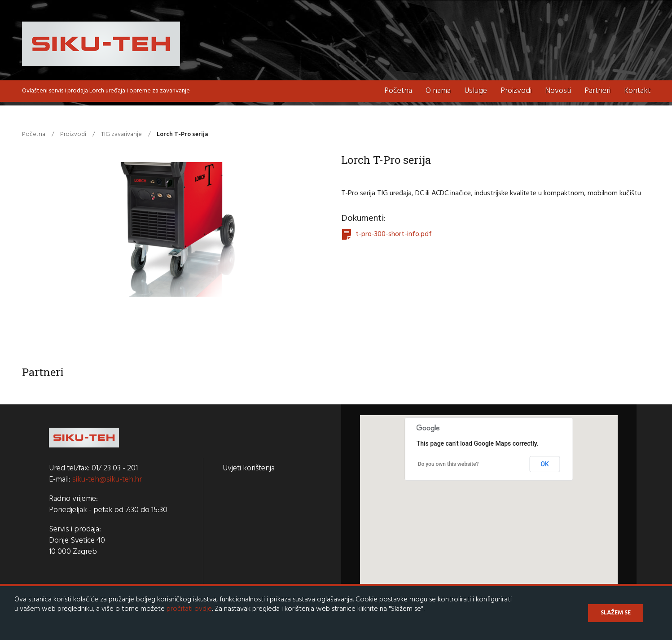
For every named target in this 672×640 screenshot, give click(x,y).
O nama (438, 91)
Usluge (476, 91)
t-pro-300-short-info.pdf (394, 234)
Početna (398, 91)
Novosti (558, 91)
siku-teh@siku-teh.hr (107, 480)
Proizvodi (516, 91)
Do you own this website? (448, 464)
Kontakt (637, 91)
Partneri (597, 91)
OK (545, 464)
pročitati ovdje (189, 609)
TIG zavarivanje (121, 134)
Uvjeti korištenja (249, 468)
